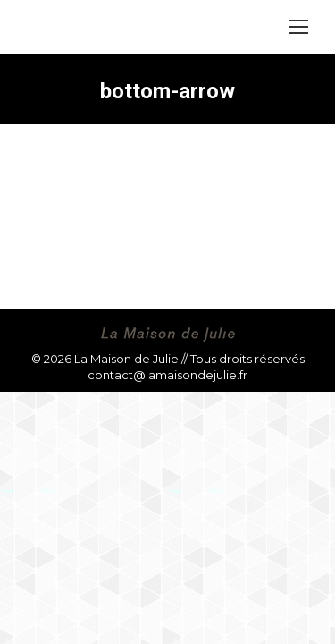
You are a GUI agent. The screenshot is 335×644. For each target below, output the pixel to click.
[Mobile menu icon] (298, 27)
